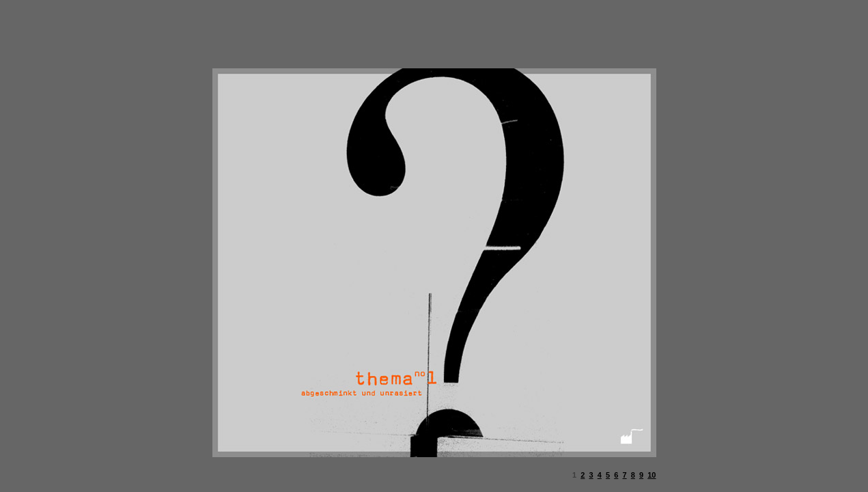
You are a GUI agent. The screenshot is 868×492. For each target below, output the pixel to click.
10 (652, 475)
